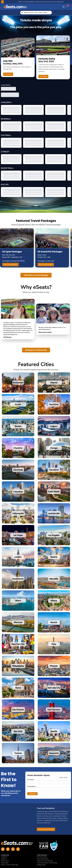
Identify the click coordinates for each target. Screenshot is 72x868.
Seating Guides (41, 865)
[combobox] (37, 13)
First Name (31, 780)
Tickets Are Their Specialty (45, 861)
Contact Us (4, 857)
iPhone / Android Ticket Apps (10, 865)
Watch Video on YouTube (46, 829)
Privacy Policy (5, 861)
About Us (4, 859)
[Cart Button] (67, 6)
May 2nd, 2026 (47, 60)
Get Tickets (8, 74)
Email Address (32, 786)
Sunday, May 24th (13, 64)
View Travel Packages (10, 265)
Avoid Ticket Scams (43, 859)
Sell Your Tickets (42, 857)
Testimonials (5, 863)
